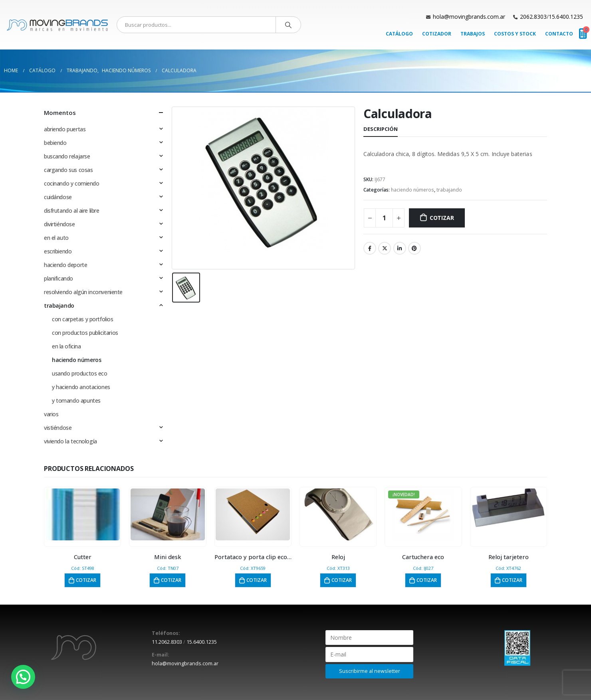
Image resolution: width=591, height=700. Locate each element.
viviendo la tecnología (70, 441)
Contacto (559, 34)
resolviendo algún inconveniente (83, 292)
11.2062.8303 (167, 642)
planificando (59, 278)
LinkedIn (400, 248)
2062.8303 (533, 17)
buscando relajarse (67, 156)
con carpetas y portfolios (83, 319)
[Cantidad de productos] (384, 218)
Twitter (385, 248)
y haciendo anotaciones (81, 387)
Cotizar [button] (86, 580)
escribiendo (58, 251)
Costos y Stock (515, 34)
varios (51, 414)
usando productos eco (80, 373)
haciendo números (413, 190)
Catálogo (399, 34)
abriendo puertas (65, 129)
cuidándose (58, 197)
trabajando (449, 190)
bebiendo (55, 143)
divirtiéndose (59, 224)
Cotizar (442, 218)
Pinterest (414, 248)
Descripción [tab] (381, 129)
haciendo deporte (65, 265)
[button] (23, 677)
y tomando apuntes (76, 400)
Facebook (370, 248)
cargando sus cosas (68, 170)
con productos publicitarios (85, 333)
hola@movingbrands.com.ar (469, 17)
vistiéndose (58, 428)
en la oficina (66, 346)
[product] (83, 514)
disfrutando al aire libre (72, 211)
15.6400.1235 (566, 17)
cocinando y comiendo (72, 183)
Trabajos (473, 34)
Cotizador (437, 34)
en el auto (56, 238)
